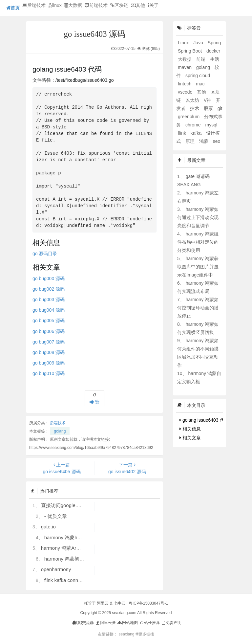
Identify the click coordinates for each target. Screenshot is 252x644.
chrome (194, 125)
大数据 (73, 5)
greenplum (189, 117)
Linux (184, 43)
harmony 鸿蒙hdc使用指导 (73, 537)
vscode (186, 92)
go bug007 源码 (49, 342)
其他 (138, 5)
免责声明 (171, 623)
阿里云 (103, 603)
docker (213, 51)
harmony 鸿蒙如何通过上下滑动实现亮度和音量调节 (198, 217)
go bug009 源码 (49, 363)
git (220, 108)
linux (55, 5)
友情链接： (108, 634)
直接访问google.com (64, 505)
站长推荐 (149, 623)
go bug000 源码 (49, 278)
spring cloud (198, 76)
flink (183, 133)
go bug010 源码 (49, 373)
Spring (214, 43)
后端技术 (34, 5)
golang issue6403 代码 (204, 420)
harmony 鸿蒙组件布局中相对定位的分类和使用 (198, 242)
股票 (209, 108)
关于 (153, 5)
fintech (185, 84)
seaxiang (127, 634)
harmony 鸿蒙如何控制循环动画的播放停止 (198, 308)
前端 (201, 59)
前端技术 (96, 5)
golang (60, 431)
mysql (211, 125)
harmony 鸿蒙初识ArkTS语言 (76, 559)
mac (200, 84)
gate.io (48, 527)
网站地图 (127, 623)
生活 (215, 59)
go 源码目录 (45, 254)
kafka (197, 133)
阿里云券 (105, 623)
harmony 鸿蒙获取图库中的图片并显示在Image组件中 (198, 267)
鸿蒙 (204, 141)
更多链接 (145, 634)
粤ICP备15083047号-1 (148, 603)
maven (185, 67)
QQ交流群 (83, 623)
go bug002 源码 (49, 289)
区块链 (119, 5)
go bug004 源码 (49, 310)
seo (217, 141)
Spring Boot (190, 51)
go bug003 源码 (49, 300)
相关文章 (190, 438)
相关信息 (190, 429)
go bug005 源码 (49, 321)
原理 (191, 141)
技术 (195, 108)
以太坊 (193, 100)
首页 (13, 8)
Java (199, 43)
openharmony (56, 569)
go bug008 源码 (49, 352)
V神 (208, 100)
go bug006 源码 (49, 331)
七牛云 (119, 603)
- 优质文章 (56, 516)
